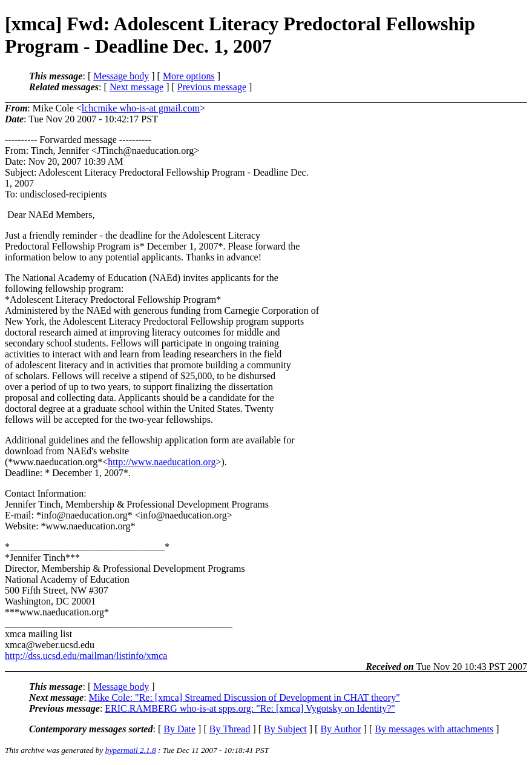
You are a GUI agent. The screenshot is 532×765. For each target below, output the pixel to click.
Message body (121, 76)
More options (189, 76)
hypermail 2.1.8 (131, 750)
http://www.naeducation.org (162, 462)
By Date (179, 729)
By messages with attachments (434, 729)
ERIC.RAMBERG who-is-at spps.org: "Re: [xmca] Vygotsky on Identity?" (250, 708)
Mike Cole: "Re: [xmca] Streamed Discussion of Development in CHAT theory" (245, 697)
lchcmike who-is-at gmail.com (141, 108)
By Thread (230, 729)
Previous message (212, 87)
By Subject (285, 729)
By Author (340, 729)
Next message (136, 87)
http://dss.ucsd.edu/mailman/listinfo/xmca (86, 656)
